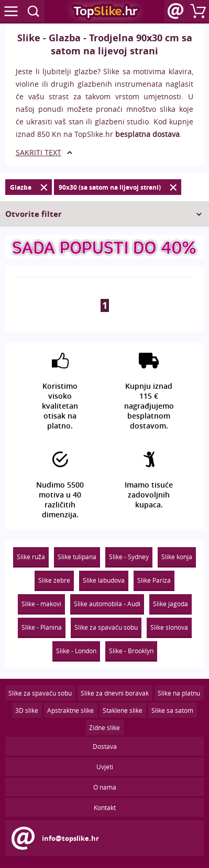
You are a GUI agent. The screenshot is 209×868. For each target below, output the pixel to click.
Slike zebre (54, 580)
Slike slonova (169, 627)
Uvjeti (105, 767)
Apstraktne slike (70, 710)
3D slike (27, 710)
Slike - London (76, 651)
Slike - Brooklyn (131, 651)
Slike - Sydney (129, 557)
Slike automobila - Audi (107, 604)
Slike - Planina (42, 627)
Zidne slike (104, 727)
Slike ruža (31, 557)
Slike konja (177, 557)
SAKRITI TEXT (38, 152)
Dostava (105, 746)
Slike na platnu (179, 693)
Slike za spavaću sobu (106, 627)
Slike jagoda (170, 604)
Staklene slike (123, 710)
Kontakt (105, 807)
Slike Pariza (154, 580)
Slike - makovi (41, 604)
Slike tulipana (77, 557)
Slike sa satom (172, 710)
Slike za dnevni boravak (115, 693)
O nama (105, 787)
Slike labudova (104, 580)
